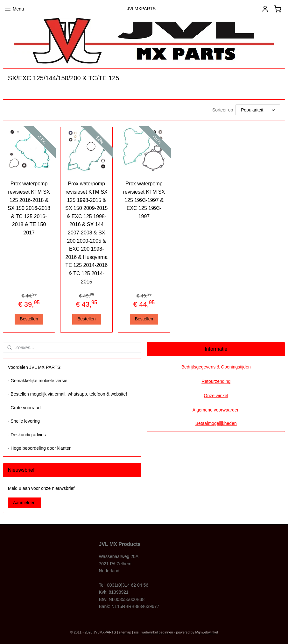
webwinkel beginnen (157, 632)
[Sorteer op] (258, 110)
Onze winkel (216, 396)
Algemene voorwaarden (216, 410)
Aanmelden (24, 503)
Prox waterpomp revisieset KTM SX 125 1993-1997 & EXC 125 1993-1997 (144, 200)
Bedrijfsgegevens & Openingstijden (216, 367)
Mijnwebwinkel (207, 632)
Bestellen (29, 319)
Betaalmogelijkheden (216, 423)
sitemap (125, 632)
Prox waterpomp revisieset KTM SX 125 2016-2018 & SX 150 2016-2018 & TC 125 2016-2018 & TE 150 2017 (29, 208)
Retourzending (216, 381)
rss (136, 632)
